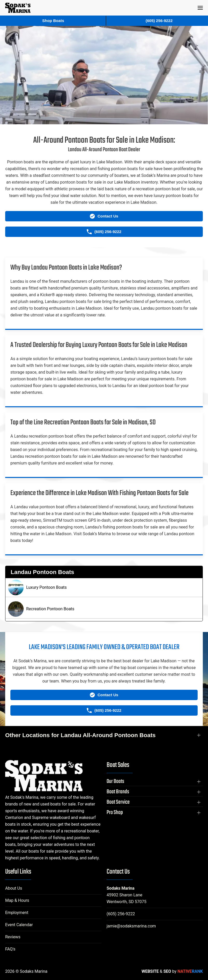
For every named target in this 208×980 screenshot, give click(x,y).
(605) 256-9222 (121, 914)
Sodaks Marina (120, 888)
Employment (17, 913)
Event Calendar (19, 925)
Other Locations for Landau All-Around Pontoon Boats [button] (80, 735)
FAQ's (10, 949)
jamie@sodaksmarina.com (131, 926)
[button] (200, 8)
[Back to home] (18, 8)
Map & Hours (17, 900)
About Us (14, 888)
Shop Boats (53, 21)
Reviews (13, 937)
